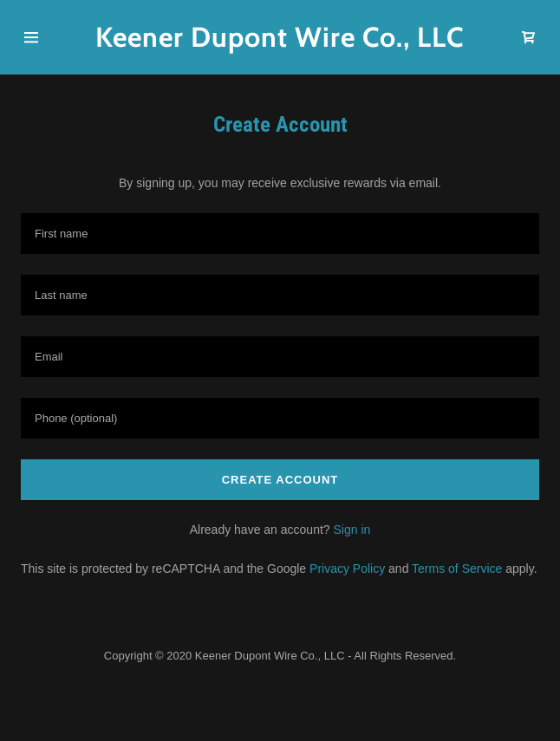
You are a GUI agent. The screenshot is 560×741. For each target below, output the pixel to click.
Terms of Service (457, 569)
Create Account (280, 480)
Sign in (352, 530)
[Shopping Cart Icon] (529, 37)
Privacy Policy (347, 569)
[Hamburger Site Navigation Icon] (42, 37)
